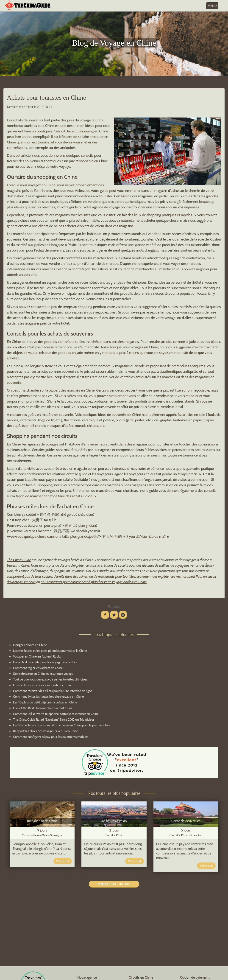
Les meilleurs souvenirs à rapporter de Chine (43, 685)
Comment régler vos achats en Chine (38, 668)
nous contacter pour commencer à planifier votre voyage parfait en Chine (94, 582)
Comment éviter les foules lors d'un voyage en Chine (48, 697)
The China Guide (19, 560)
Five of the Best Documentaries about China (43, 708)
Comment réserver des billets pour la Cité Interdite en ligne (53, 691)
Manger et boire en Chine (30, 645)
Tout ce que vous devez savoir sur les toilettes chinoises (50, 679)
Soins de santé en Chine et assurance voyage (43, 674)
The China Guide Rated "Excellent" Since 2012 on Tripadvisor (54, 720)
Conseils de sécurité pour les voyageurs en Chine (46, 662)
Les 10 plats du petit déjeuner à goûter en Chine (45, 702)
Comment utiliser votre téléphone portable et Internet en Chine (56, 714)
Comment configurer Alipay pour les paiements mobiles (51, 737)
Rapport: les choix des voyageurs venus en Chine (46, 731)
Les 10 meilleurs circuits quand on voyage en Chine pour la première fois (61, 725)
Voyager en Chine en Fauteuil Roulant (38, 656)
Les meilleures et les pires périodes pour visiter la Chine (50, 651)
